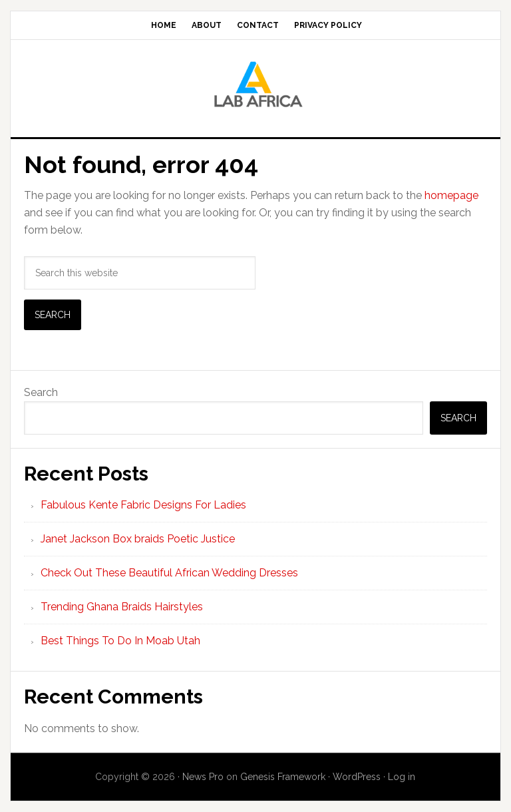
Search (41, 392)
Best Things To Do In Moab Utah (120, 641)
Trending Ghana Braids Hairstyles (122, 607)
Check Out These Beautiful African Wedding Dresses (169, 573)
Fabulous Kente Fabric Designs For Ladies (143, 505)
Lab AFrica (255, 83)
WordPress (357, 777)
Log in (402, 777)
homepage (451, 195)
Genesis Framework (283, 777)
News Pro (203, 777)
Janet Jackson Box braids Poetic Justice (138, 539)
